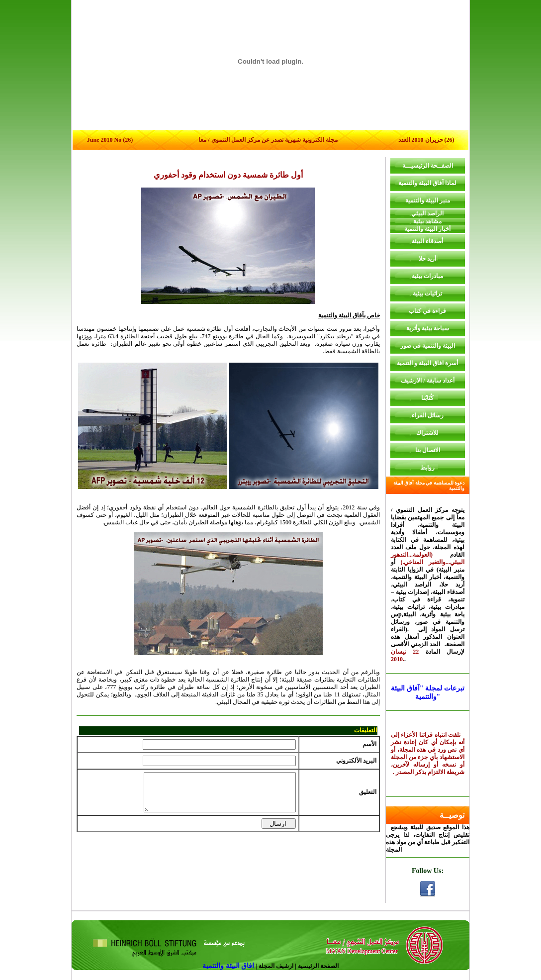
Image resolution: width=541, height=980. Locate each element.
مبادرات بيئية (427, 276)
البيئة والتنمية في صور (428, 346)
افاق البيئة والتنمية (229, 966)
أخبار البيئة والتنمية (427, 229)
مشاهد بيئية (427, 221)
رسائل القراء (428, 415)
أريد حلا (427, 259)
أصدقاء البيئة (427, 241)
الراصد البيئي (427, 213)
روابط (427, 468)
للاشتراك (427, 433)
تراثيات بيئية (427, 294)
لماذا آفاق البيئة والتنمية (427, 183)
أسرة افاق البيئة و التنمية (427, 363)
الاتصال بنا (428, 450)
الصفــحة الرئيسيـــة (428, 166)
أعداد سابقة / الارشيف (427, 381)
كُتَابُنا (427, 398)
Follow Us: (428, 871)
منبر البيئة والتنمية (428, 200)
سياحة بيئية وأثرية (428, 328)
